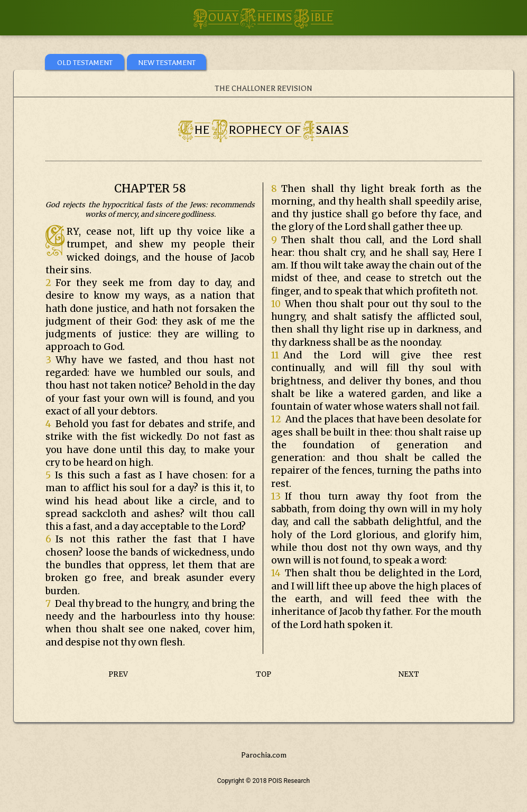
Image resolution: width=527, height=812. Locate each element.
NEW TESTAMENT (167, 63)
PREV (118, 674)
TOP (263, 674)
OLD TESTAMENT (85, 63)
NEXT (409, 674)
